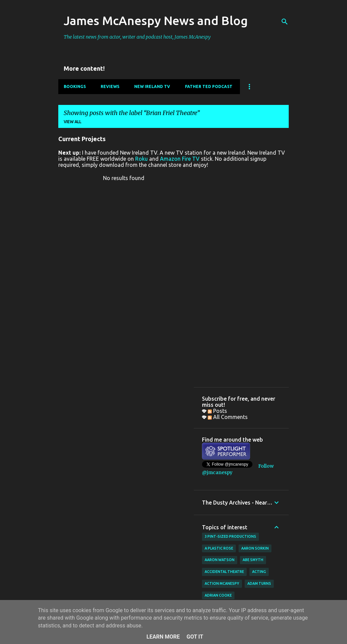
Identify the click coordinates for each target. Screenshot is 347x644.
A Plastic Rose (219, 548)
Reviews (110, 86)
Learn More (163, 637)
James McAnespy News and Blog (156, 20)
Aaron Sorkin (255, 548)
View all (73, 122)
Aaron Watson (220, 560)
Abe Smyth (253, 560)
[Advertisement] (241, 277)
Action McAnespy (222, 583)
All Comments (228, 417)
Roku (141, 159)
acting (259, 572)
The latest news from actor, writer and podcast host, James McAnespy (137, 37)
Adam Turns (259, 583)
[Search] (285, 22)
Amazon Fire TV (180, 159)
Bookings (75, 86)
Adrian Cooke (218, 595)
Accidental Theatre (224, 572)
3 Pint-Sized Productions (230, 536)
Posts (217, 411)
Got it (195, 637)
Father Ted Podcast (209, 86)
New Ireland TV (152, 86)
